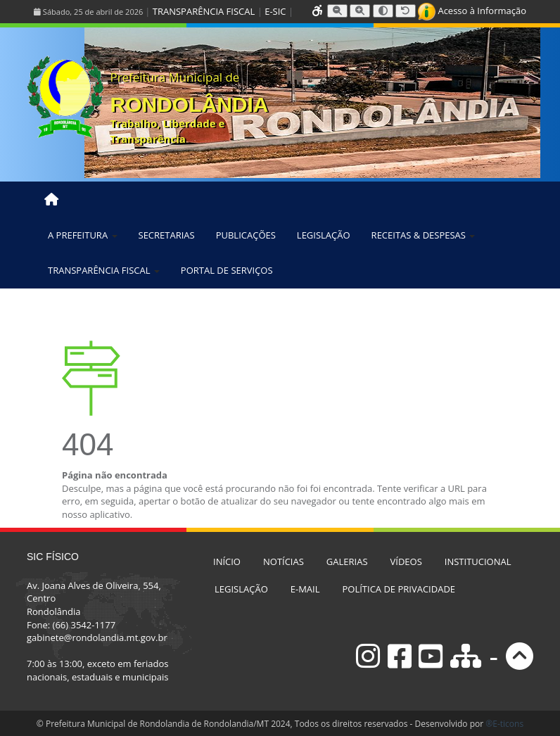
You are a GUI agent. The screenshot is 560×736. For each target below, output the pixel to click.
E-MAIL (305, 589)
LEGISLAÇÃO (324, 235)
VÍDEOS (406, 561)
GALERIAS (347, 561)
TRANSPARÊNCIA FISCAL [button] (104, 270)
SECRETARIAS (167, 235)
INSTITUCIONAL (478, 561)
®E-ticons (504, 724)
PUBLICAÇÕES (246, 235)
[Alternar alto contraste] (383, 11)
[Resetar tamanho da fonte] (406, 11)
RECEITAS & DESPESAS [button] (424, 235)
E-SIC (275, 11)
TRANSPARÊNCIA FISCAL (204, 11)
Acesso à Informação (472, 11)
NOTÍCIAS (284, 561)
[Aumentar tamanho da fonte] (360, 11)
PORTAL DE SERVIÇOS (227, 270)
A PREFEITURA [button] (83, 235)
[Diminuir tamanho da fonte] (337, 11)
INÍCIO (227, 561)
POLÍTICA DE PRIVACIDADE (399, 589)
